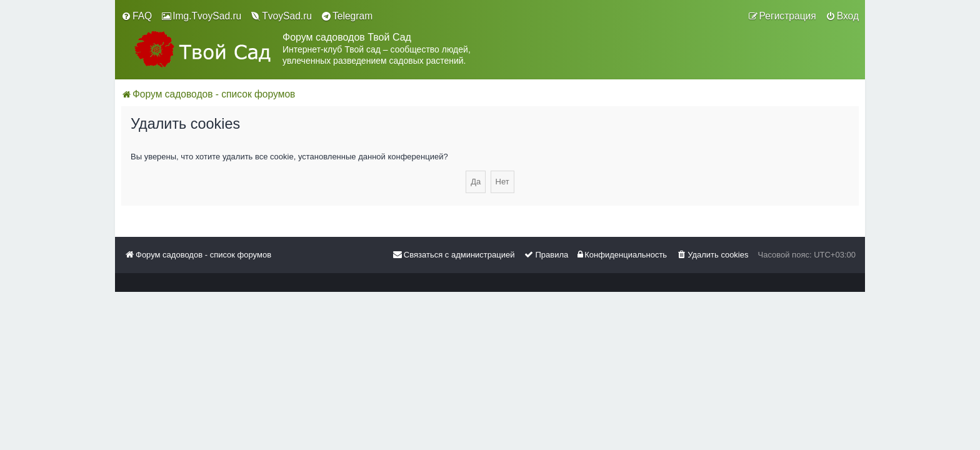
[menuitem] (137, 16)
